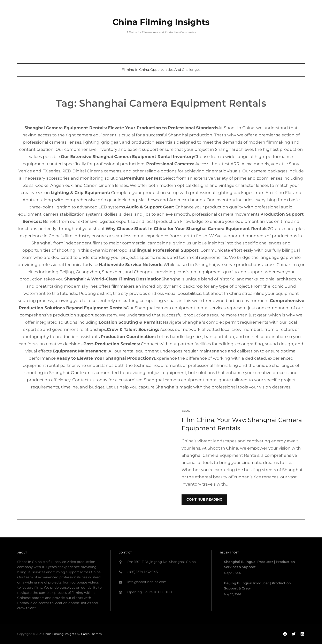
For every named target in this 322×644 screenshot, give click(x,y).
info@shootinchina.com (147, 582)
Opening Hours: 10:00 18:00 (150, 592)
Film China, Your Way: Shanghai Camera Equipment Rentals (242, 424)
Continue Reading (204, 499)
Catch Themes (91, 634)
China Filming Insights (161, 22)
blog (186, 410)
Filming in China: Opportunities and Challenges (161, 70)
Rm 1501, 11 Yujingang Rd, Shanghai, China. (162, 562)
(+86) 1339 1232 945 (143, 572)
